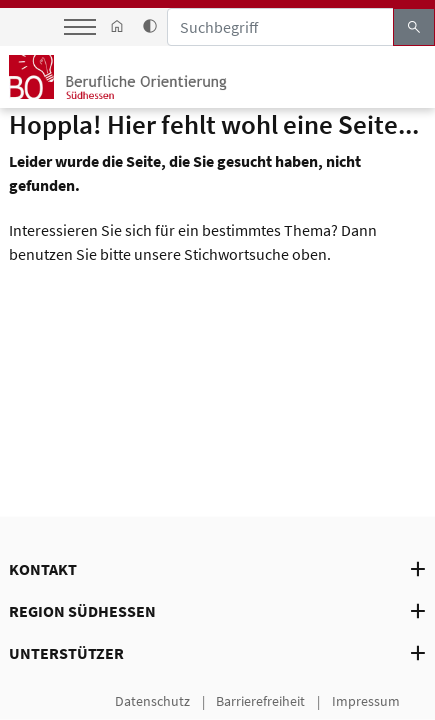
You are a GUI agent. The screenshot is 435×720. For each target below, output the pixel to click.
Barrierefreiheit (260, 700)
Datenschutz (152, 700)
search (414, 27)
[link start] (117, 27)
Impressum (366, 700)
